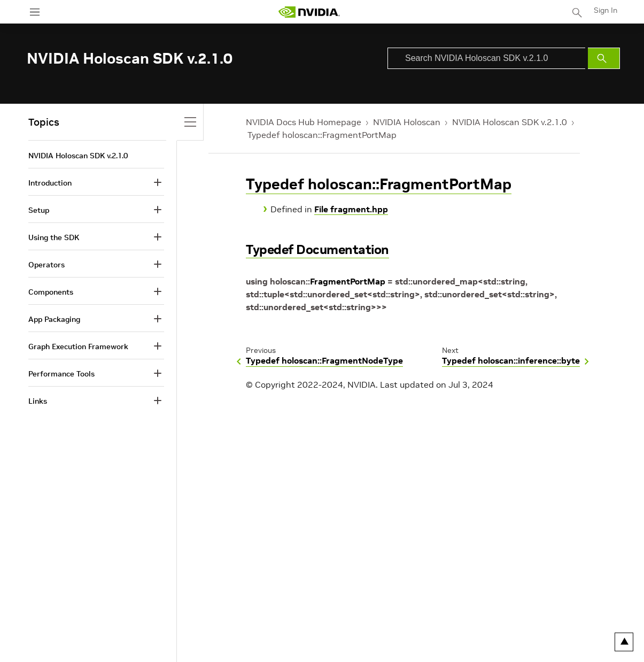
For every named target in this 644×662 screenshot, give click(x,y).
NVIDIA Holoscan (407, 122)
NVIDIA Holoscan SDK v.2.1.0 (510, 122)
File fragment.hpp (351, 209)
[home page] (309, 12)
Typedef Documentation (317, 249)
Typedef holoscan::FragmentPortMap (322, 135)
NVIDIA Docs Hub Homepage (304, 122)
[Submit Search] (604, 58)
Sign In (606, 10)
